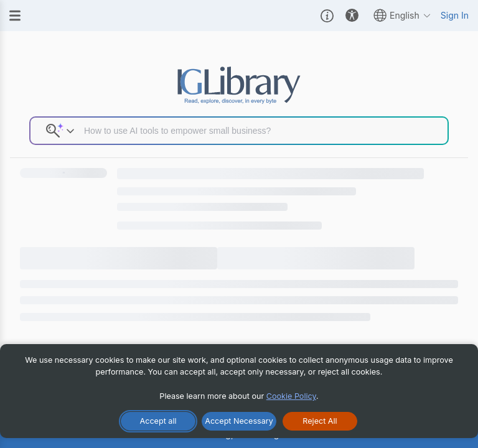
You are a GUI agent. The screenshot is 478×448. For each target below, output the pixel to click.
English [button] (402, 15)
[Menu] (15, 16)
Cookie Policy (291, 396)
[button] (327, 16)
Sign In (455, 15)
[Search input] (261, 131)
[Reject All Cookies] (320, 421)
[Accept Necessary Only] (239, 421)
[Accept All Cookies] (158, 421)
